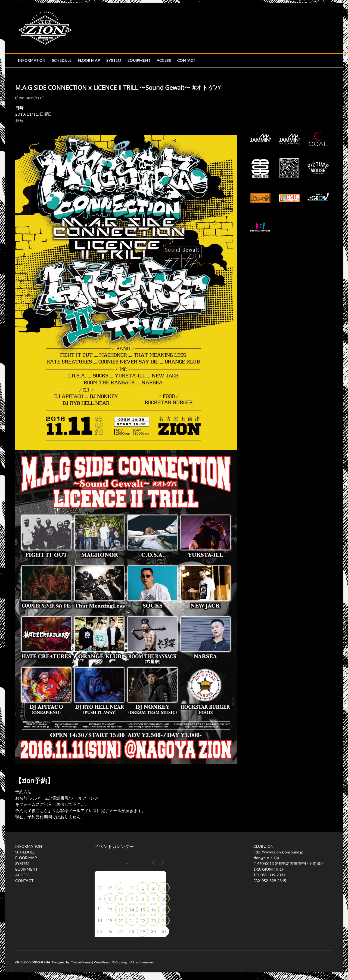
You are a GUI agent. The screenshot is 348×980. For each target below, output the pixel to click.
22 (142, 921)
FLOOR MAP (89, 60)
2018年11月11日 (30, 98)
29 (121, 888)
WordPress (102, 962)
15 (142, 910)
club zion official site (33, 962)
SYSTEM (114, 60)
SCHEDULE (62, 60)
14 (132, 910)
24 (164, 921)
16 (153, 910)
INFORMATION (32, 60)
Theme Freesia (81, 962)
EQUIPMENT (139, 60)
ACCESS (164, 60)
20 (121, 921)
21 (132, 921)
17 (164, 910)
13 (121, 910)
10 (164, 899)
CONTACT (186, 60)
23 (153, 921)
